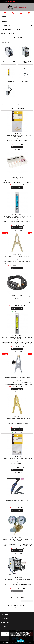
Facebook (17, 607)
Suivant (23, 598)
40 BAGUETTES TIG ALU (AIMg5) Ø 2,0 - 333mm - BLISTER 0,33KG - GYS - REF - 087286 (17, 217)
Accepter (21, 641)
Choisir (11, 105)
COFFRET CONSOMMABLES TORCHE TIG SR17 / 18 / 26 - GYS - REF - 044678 (17, 177)
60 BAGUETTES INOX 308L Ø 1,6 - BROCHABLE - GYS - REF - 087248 (17, 338)
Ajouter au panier (17, 147)
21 (18, 598)
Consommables (9, 81)
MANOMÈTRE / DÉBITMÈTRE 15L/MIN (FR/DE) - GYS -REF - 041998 (17, 540)
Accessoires (25, 81)
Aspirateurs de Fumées (9, 100)
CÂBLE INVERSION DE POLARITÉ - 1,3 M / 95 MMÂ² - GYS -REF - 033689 (17, 298)
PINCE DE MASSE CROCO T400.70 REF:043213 (17, 378)
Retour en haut (27, 601)
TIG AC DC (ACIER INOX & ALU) (25, 62)
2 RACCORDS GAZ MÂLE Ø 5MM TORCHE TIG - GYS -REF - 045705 (17, 136)
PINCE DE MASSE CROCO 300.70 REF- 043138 (17, 257)
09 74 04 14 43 (12, 1)
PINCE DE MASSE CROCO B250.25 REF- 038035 (17, 418)
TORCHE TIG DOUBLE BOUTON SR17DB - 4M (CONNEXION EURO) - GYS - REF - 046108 (17, 500)
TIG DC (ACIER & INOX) (9, 61)
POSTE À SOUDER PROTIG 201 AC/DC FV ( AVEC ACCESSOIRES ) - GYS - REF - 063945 (17, 580)
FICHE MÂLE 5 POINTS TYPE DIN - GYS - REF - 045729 (17, 459)
